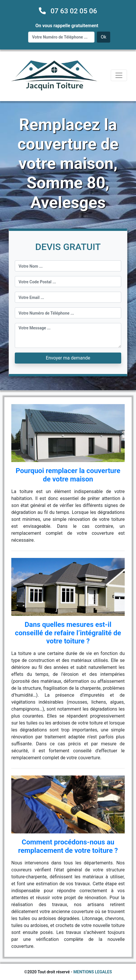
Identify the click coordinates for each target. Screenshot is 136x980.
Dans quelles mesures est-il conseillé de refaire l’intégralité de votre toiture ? (68, 633)
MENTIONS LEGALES (93, 972)
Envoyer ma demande (68, 358)
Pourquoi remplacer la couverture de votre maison (68, 475)
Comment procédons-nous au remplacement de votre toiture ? (68, 846)
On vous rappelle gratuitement (67, 26)
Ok (103, 37)
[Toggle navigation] (119, 75)
